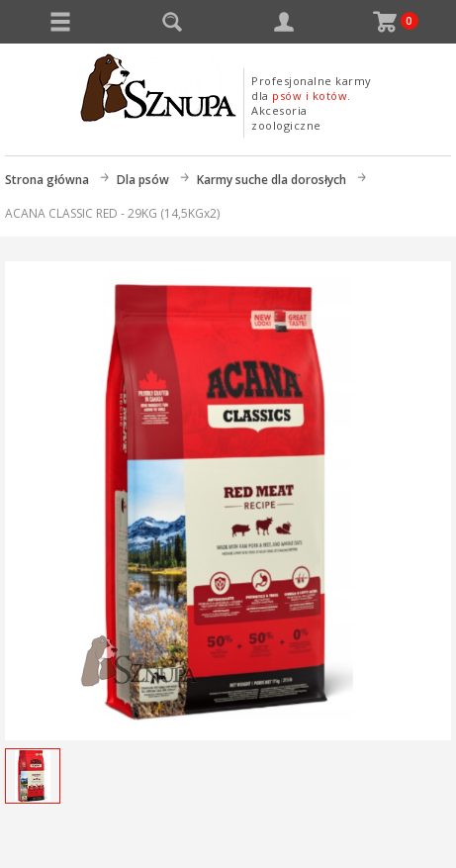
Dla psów (143, 180)
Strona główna (47, 180)
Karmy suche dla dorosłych (272, 180)
